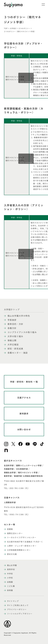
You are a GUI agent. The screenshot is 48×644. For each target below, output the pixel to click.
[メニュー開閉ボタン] (42, 4)
